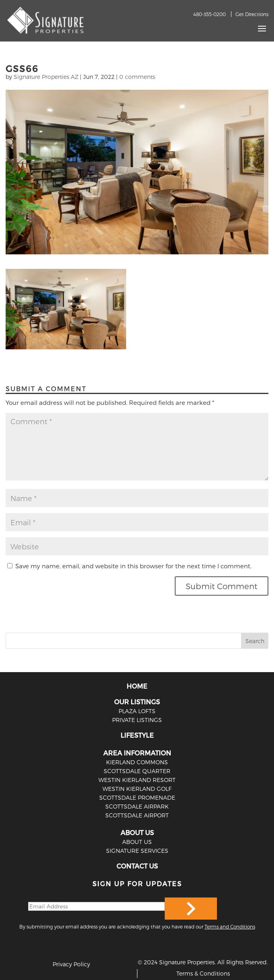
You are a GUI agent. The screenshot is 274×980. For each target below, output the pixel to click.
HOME (137, 686)
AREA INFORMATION (137, 753)
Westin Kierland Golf (137, 789)
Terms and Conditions (230, 926)
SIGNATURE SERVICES (137, 851)
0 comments (137, 77)
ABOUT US (137, 832)
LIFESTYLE (137, 735)
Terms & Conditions (203, 973)
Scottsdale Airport (137, 815)
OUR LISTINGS (137, 702)
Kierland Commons (137, 762)
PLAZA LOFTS (137, 711)
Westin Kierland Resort (137, 780)
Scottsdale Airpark (137, 806)
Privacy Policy (71, 964)
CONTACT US (137, 866)
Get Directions (252, 14)
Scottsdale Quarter (137, 771)
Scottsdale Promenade (137, 797)
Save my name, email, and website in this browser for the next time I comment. (133, 566)
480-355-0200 (210, 14)
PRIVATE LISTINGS (137, 720)
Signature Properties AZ (46, 77)
